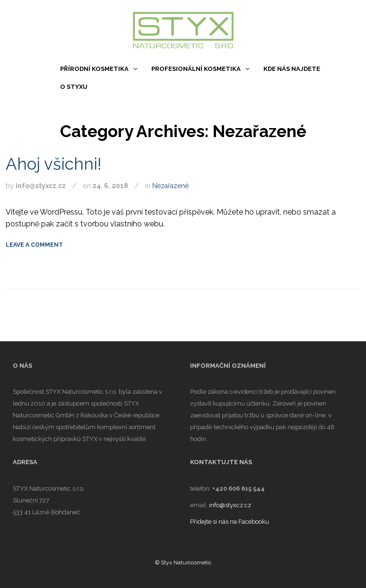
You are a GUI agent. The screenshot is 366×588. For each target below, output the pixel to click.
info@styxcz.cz (230, 505)
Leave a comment (34, 245)
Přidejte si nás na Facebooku (230, 522)
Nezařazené (170, 186)
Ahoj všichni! (54, 164)
